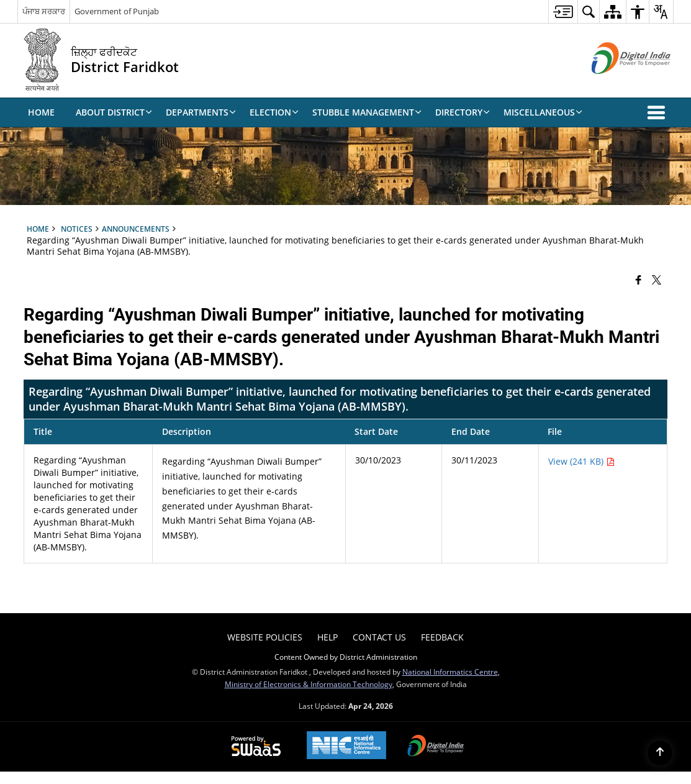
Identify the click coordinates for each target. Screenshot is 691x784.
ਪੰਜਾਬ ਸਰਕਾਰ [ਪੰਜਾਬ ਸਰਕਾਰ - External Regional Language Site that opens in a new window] (44, 11)
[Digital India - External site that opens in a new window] (616, 84)
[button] (659, 112)
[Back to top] (660, 753)
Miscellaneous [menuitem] (543, 112)
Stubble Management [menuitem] (367, 112)
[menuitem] (563, 11)
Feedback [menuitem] (442, 637)
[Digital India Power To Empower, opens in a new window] (436, 747)
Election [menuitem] (274, 112)
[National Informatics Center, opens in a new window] (346, 746)
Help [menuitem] (327, 637)
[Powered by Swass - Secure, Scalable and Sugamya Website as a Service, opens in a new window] (256, 747)
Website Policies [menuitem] (265, 637)
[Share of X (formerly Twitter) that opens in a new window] (657, 280)
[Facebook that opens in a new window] (639, 280)
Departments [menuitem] (201, 112)
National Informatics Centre (450, 672)
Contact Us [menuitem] (379, 637)
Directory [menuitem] (463, 112)
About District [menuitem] (114, 112)
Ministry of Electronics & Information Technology (309, 684)
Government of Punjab (117, 11)
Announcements (136, 229)
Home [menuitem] (41, 112)
